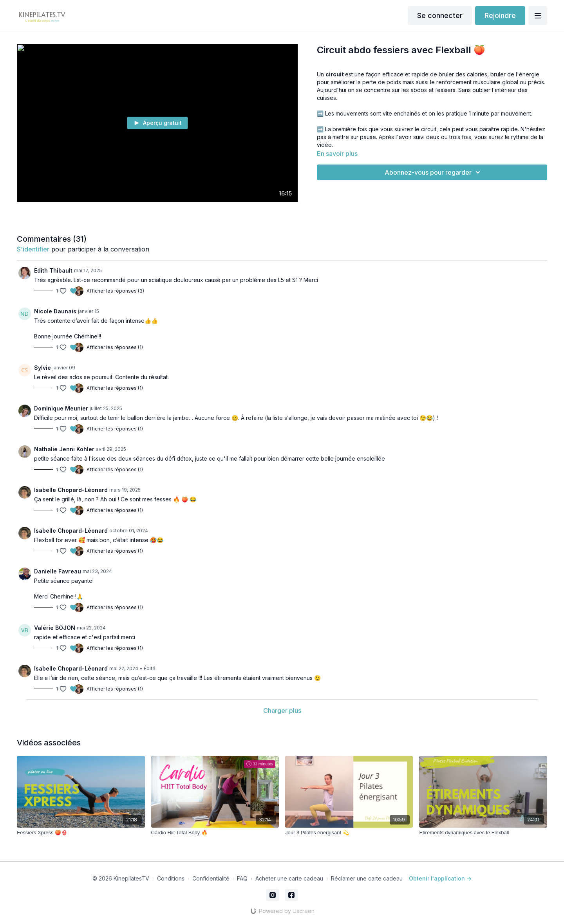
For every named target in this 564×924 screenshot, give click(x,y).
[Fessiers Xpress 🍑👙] (81, 833)
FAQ (242, 878)
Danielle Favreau (58, 571)
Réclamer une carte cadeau (367, 878)
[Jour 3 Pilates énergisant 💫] (349, 833)
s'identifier (33, 249)
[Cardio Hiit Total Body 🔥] (215, 833)
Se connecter (440, 15)
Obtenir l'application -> (440, 878)
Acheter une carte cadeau (289, 878)
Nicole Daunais (55, 311)
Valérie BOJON (55, 628)
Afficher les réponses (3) (115, 291)
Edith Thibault (53, 270)
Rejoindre (500, 15)
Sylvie (42, 368)
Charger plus (282, 711)
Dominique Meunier (61, 408)
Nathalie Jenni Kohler (64, 449)
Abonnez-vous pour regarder (434, 172)
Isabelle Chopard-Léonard (71, 490)
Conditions (171, 878)
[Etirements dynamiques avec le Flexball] (483, 833)
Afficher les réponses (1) (115, 347)
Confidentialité (211, 878)
